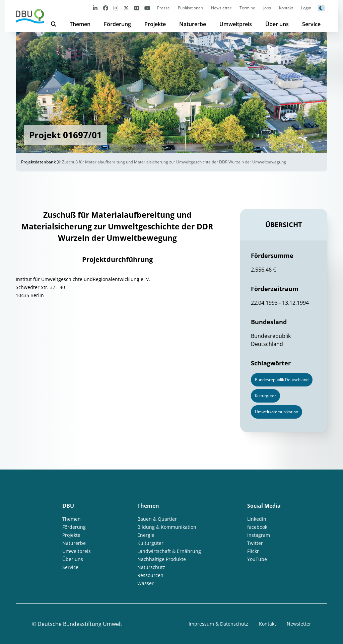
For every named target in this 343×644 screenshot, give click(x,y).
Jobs (267, 8)
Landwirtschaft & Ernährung (169, 551)
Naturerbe (193, 24)
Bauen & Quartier (157, 519)
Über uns (277, 24)
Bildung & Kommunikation (167, 527)
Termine (247, 8)
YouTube (257, 559)
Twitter (255, 543)
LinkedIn (257, 519)
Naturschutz (151, 567)
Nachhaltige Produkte (162, 559)
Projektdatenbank (39, 162)
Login (306, 8)
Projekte (155, 24)
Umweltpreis (236, 24)
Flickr (253, 551)
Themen (80, 24)
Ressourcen (150, 575)
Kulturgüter (150, 543)
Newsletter (221, 8)
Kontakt (286, 8)
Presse (163, 8)
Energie (146, 535)
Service (311, 24)
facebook (257, 527)
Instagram (259, 535)
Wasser (146, 583)
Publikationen (190, 8)
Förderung (117, 24)
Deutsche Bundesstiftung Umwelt (80, 624)
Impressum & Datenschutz (218, 624)
